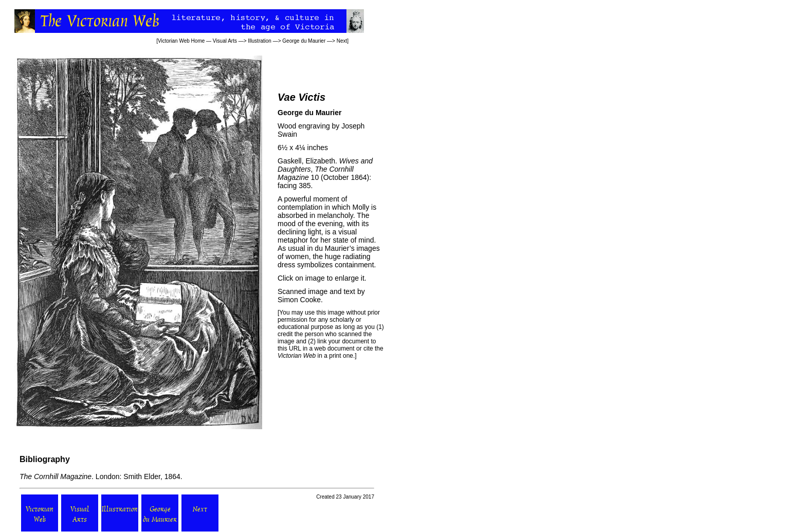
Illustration (260, 41)
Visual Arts (225, 41)
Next (342, 41)
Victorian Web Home (181, 41)
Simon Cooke (299, 300)
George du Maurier (304, 41)
